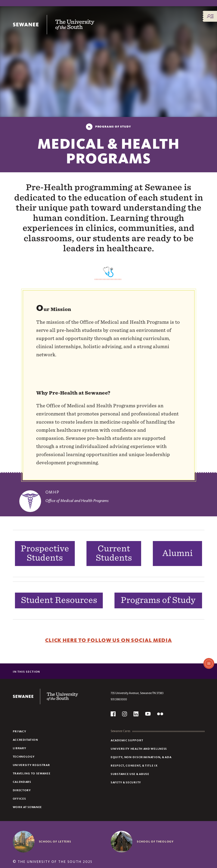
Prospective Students (45, 553)
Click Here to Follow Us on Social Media (109, 640)
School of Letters (55, 841)
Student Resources (59, 600)
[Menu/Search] (210, 16)
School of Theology (155, 841)
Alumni (178, 553)
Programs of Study (158, 600)
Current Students (114, 553)
